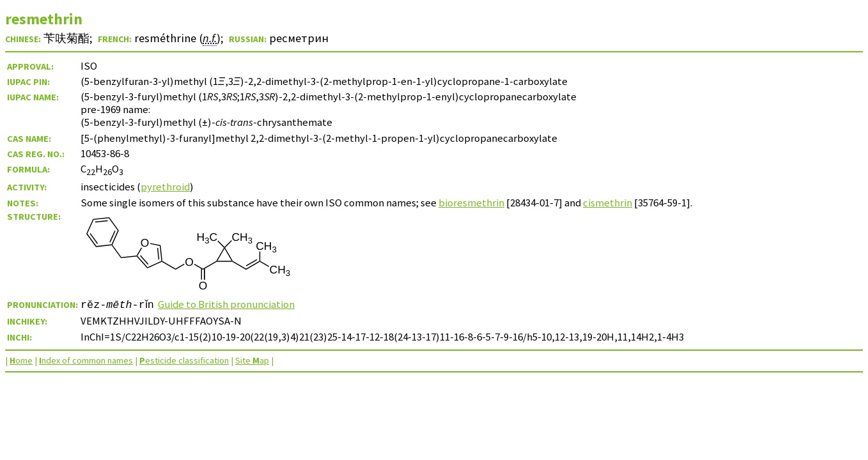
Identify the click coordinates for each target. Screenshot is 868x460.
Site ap (252, 360)
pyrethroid (165, 187)
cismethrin (608, 203)
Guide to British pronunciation (230, 304)
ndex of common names (86, 360)
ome (21, 360)
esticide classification (184, 360)
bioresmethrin (471, 203)
